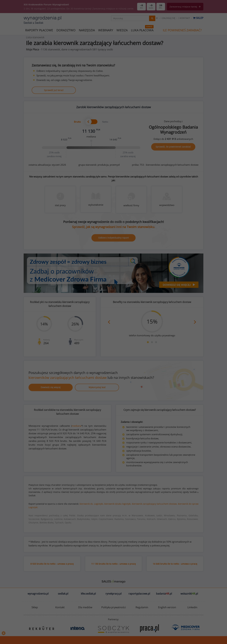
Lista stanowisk (35, 37)
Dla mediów (85, 607)
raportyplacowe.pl (139, 594)
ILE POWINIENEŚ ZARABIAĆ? (182, 30)
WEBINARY (106, 30)
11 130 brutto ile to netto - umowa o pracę (113, 564)
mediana (76, 426)
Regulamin (142, 607)
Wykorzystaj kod (97, 387)
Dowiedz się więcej (51, 387)
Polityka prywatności (114, 607)
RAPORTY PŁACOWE (39, 30)
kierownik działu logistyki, (118, 504)
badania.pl (164, 594)
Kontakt (184, 18)
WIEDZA (122, 30)
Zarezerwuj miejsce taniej (185, 7)
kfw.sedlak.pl (88, 594)
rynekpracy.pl (113, 594)
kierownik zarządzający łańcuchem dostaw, (155, 504)
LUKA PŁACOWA (142, 30)
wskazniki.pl (189, 594)
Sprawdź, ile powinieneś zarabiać (173, 147)
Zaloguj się (168, 18)
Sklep (198, 18)
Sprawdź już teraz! (54, 90)
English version (167, 607)
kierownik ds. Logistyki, (92, 504)
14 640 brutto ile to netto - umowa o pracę (175, 564)
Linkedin (192, 607)
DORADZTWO (66, 30)
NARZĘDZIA (87, 30)
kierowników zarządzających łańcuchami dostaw (68, 377)
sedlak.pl (63, 594)
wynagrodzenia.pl (38, 594)
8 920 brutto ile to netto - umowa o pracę (52, 564)
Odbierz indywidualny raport (113, 238)
